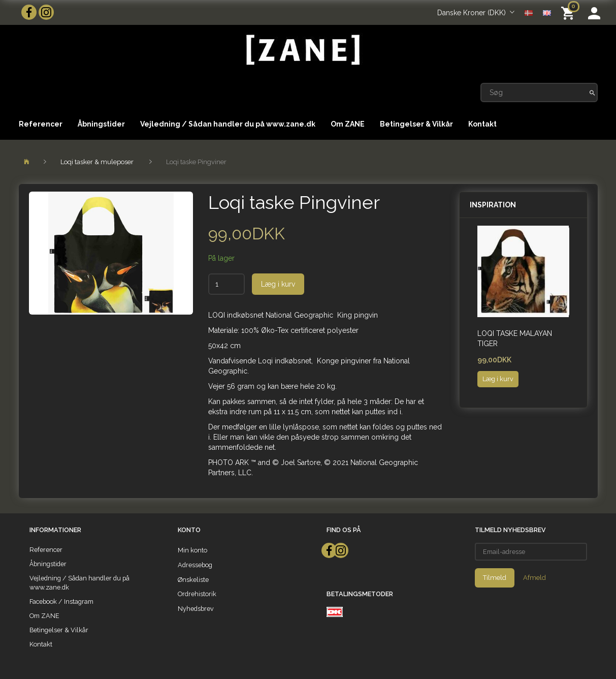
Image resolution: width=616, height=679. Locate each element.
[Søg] (592, 92)
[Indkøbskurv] (570, 12)
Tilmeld (495, 578)
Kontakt (482, 124)
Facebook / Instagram (61, 601)
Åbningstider (101, 124)
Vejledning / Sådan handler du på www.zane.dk (228, 124)
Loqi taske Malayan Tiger (515, 338)
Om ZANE (348, 124)
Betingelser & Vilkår (416, 124)
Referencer (41, 124)
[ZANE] (302, 50)
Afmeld (534, 578)
